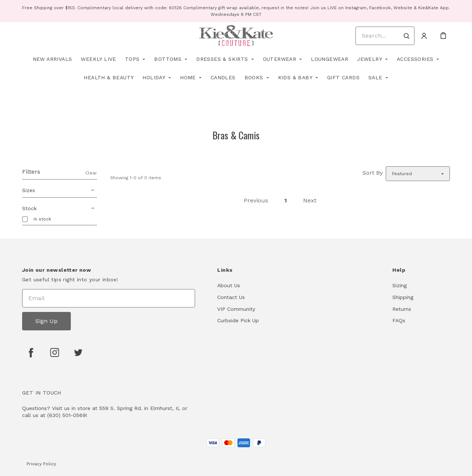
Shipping (403, 297)
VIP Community (236, 309)
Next (310, 200)
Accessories (415, 59)
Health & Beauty (109, 77)
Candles (223, 77)
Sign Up (46, 321)
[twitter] (78, 352)
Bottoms (168, 59)
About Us (229, 285)
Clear (91, 173)
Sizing (400, 285)
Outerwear (280, 59)
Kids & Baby (295, 77)
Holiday (154, 77)
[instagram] (55, 352)
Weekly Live (98, 59)
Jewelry (369, 59)
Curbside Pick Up (238, 320)
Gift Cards (343, 77)
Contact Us (231, 297)
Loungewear (329, 59)
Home (188, 77)
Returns (402, 309)
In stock (42, 219)
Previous (256, 200)
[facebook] (31, 352)
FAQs (399, 320)
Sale (375, 77)
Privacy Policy (41, 464)
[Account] (424, 36)
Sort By (373, 173)
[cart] (443, 36)
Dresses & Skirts (222, 59)
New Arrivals (53, 59)
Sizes (60, 190)
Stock (60, 208)
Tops (132, 59)
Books (254, 77)
